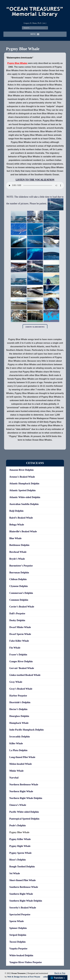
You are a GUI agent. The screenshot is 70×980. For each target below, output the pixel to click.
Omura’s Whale (18, 805)
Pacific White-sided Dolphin (24, 812)
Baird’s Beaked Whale (21, 518)
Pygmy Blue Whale (19, 832)
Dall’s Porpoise (17, 613)
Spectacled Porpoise (20, 914)
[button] (33, 34)
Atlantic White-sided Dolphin (25, 497)
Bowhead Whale (18, 552)
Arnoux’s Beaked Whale (22, 477)
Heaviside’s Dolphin (20, 702)
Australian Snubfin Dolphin (24, 504)
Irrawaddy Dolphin (20, 737)
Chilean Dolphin (18, 579)
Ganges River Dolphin (21, 661)
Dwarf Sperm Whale (20, 634)
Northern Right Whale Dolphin (26, 798)
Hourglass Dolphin (19, 716)
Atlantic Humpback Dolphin (24, 483)
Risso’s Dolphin (17, 860)
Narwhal (14, 778)
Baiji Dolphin (16, 511)
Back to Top (60, 973)
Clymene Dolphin (19, 586)
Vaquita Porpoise (18, 948)
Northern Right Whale (21, 791)
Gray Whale (16, 682)
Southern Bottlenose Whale (24, 887)
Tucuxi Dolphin (17, 942)
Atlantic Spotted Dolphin (22, 490)
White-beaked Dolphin (21, 955)
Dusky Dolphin (17, 620)
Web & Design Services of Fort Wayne (24, 977)
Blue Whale (15, 538)
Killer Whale (16, 743)
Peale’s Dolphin (17, 825)
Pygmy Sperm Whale (20, 853)
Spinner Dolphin (18, 928)
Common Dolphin (19, 600)
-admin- (46, 977)
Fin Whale (15, 648)
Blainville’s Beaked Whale (23, 531)
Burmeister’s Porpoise (21, 566)
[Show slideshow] (35, 327)
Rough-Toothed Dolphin (22, 866)
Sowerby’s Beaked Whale (23, 908)
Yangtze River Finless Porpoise (26, 962)
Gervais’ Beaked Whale (22, 668)
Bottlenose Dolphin (19, 545)
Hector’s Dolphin (18, 709)
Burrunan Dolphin (19, 572)
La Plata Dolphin (18, 750)
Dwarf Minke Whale (20, 627)
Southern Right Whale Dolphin (26, 901)
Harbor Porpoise (18, 696)
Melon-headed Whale (21, 764)
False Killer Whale (19, 641)
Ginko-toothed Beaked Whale (25, 675)
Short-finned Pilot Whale (22, 880)
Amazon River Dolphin (21, 470)
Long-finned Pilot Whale (22, 757)
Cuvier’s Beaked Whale (22, 607)
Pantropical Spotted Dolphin (24, 819)
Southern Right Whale (21, 894)
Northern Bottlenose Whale (24, 784)
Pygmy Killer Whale (20, 839)
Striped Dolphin (18, 935)
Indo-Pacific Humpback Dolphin (27, 730)
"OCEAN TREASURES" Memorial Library (35, 11)
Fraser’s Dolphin (18, 654)
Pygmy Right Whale (20, 846)
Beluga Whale (17, 525)
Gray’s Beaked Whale (21, 689)
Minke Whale (16, 771)
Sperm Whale (17, 921)
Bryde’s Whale (17, 559)
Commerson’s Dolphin (21, 593)
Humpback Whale (19, 723)
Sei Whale (15, 873)
